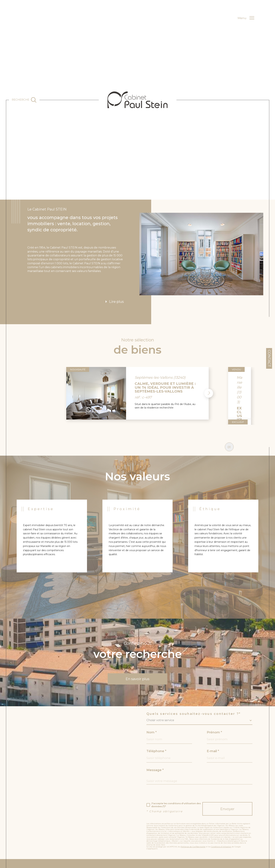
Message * (155, 741)
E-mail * (213, 722)
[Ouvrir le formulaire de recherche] (24, 100)
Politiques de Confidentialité (193, 817)
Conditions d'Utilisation (221, 817)
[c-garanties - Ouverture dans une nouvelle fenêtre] (200, 860)
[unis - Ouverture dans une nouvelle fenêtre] (231, 860)
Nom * (152, 703)
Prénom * (214, 703)
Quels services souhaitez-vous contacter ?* (194, 684)
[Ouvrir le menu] (246, 18)
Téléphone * (156, 722)
